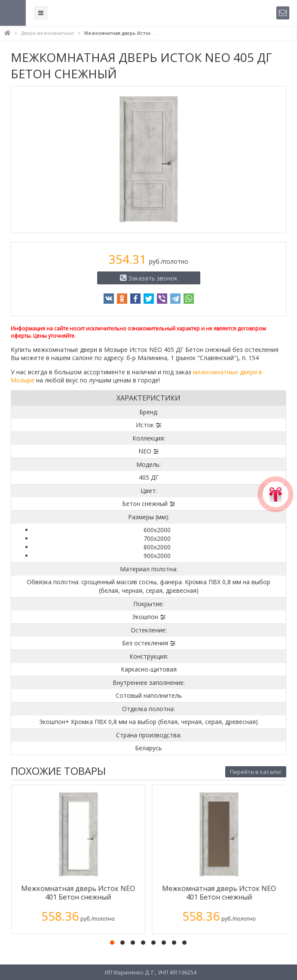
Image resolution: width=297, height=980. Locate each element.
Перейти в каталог (256, 772)
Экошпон (145, 617)
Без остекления (145, 643)
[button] (112, 943)
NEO (145, 451)
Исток (145, 425)
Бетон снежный (145, 504)
